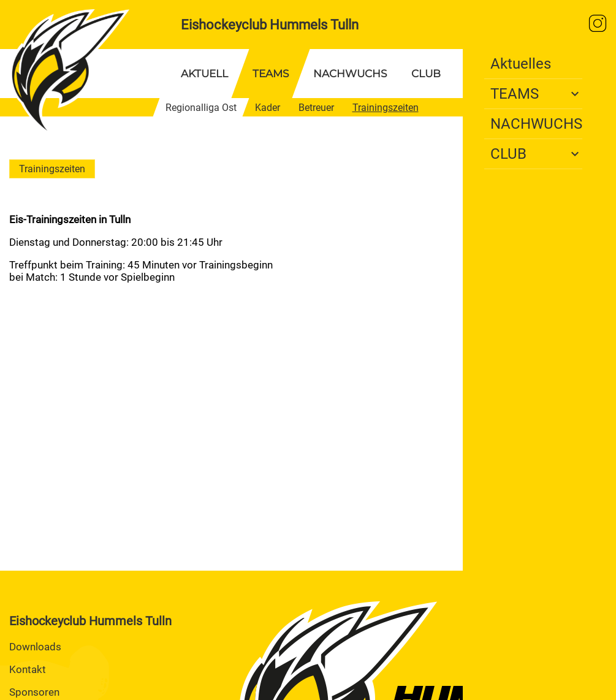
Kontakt (28, 669)
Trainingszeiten (386, 108)
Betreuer (316, 108)
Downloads (35, 647)
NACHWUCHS (350, 74)
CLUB (426, 74)
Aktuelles (521, 64)
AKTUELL (204, 74)
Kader (268, 108)
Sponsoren (34, 692)
